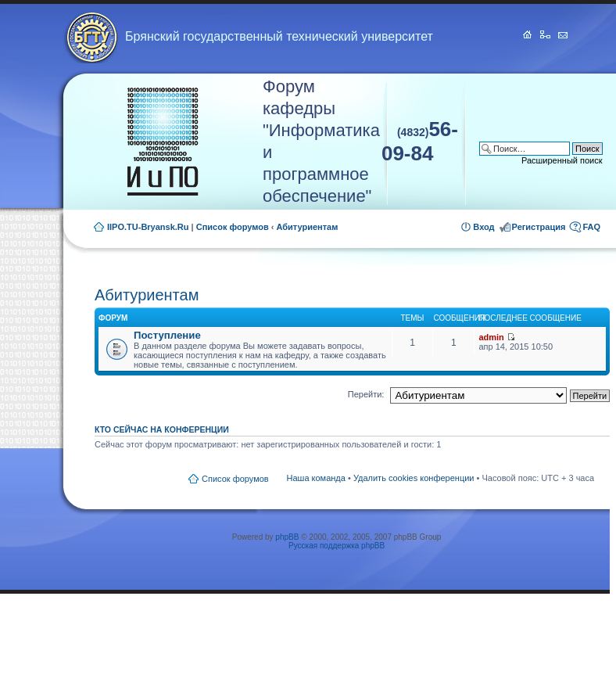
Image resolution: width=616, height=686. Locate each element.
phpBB (287, 537)
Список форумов (233, 227)
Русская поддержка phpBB (337, 546)
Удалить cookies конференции (414, 478)
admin (491, 337)
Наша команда (316, 478)
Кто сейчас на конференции (162, 429)
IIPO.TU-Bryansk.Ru (148, 227)
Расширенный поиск (562, 160)
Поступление (167, 335)
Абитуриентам (308, 227)
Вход (483, 227)
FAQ (591, 227)
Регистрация (539, 227)
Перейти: (366, 394)
